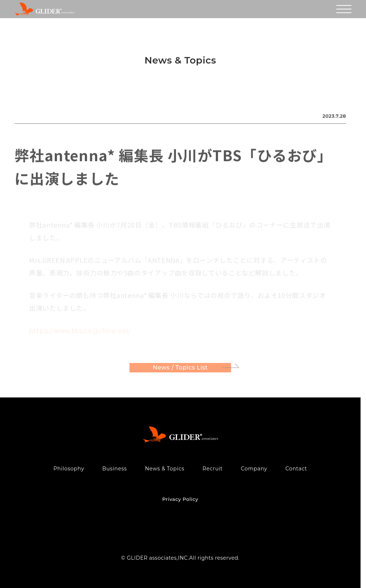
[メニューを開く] (344, 9)
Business (115, 469)
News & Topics (165, 469)
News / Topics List (180, 369)
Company (254, 469)
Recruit (213, 469)
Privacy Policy (180, 499)
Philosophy (69, 469)
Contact (296, 469)
